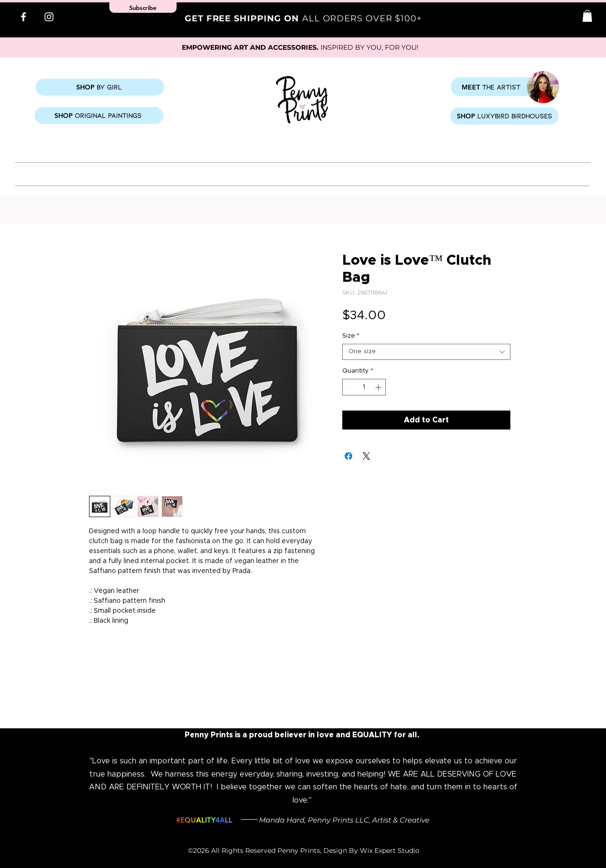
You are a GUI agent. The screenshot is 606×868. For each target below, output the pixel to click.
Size (351, 336)
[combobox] (426, 352)
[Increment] (379, 387)
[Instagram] (49, 17)
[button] (587, 16)
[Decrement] (349, 387)
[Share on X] (366, 456)
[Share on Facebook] (348, 456)
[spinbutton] (364, 387)
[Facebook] (23, 17)
